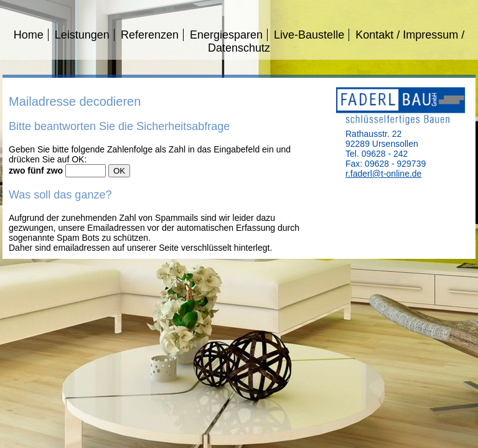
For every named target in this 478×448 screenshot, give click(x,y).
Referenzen (150, 35)
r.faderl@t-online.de (383, 174)
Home (29, 35)
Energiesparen (226, 35)
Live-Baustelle (309, 35)
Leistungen (82, 35)
